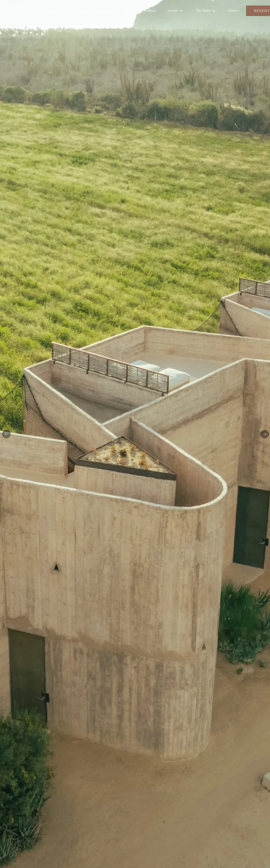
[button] (56, 11)
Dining (80, 11)
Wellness (150, 11)
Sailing (127, 11)
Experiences (103, 11)
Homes (233, 11)
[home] (26, 11)
